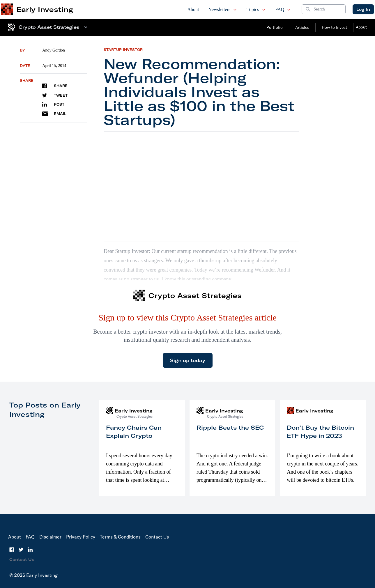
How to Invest (334, 27)
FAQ (283, 9)
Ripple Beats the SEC (230, 427)
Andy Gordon (53, 50)
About (193, 9)
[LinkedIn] (30, 550)
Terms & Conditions (120, 537)
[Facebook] (12, 550)
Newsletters (223, 9)
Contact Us (157, 537)
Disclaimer (50, 537)
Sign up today (188, 360)
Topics (256, 9)
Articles (302, 27)
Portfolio (275, 27)
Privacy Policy (81, 537)
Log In (363, 9)
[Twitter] (21, 550)
